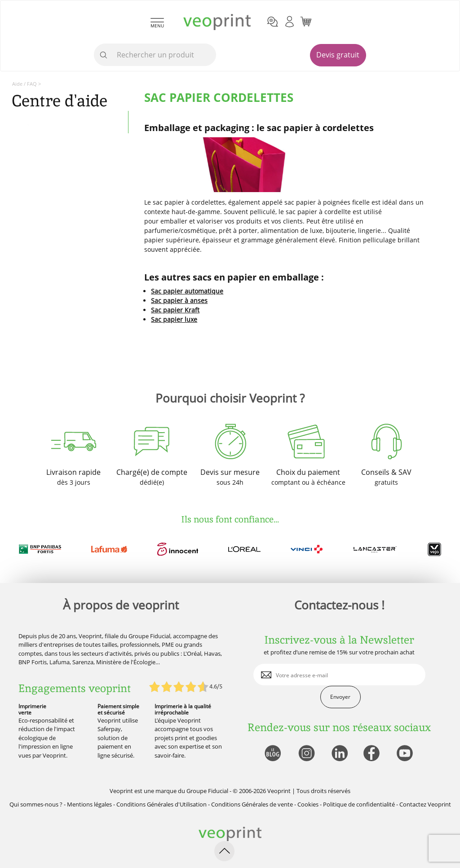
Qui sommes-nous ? (36, 804)
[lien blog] (272, 754)
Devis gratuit (338, 55)
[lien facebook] (373, 754)
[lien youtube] (406, 754)
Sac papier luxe (174, 319)
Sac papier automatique (187, 291)
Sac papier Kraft (175, 310)
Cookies (308, 804)
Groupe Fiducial (207, 791)
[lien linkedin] (339, 754)
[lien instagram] (306, 754)
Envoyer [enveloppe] (340, 697)
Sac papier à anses (179, 300)
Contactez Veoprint (425, 804)
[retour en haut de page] (224, 851)
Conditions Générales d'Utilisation (161, 804)
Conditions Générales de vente (252, 804)
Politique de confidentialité (359, 804)
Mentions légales (89, 804)
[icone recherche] (104, 55)
